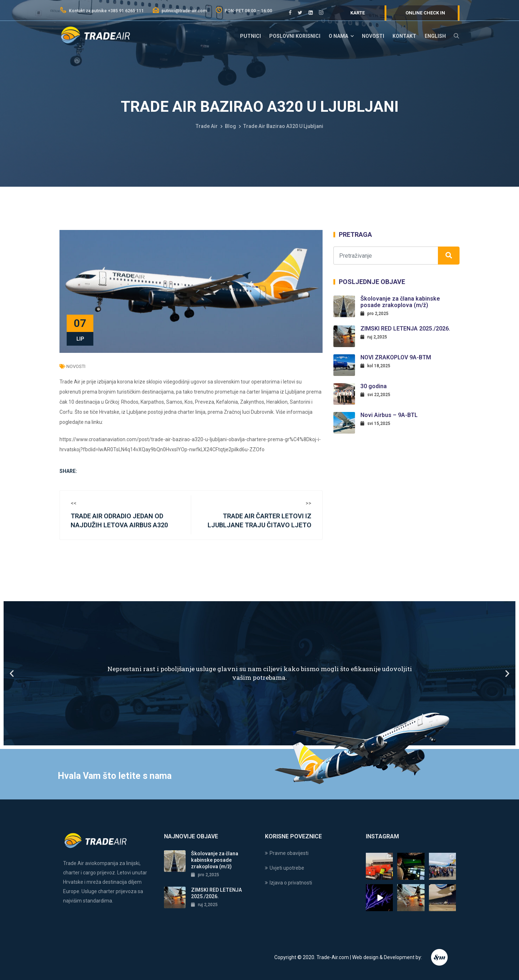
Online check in (425, 13)
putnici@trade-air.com (179, 11)
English (435, 36)
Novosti (373, 36)
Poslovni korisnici (295, 36)
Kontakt (404, 36)
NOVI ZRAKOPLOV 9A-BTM (396, 357)
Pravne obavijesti (289, 853)
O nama (338, 36)
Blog (230, 126)
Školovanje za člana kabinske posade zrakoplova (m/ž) (400, 302)
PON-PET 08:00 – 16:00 (244, 11)
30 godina (374, 386)
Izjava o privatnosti (291, 883)
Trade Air (207, 126)
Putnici (250, 36)
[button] (12, 673)
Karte (358, 13)
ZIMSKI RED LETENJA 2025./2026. (405, 329)
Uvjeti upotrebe (287, 868)
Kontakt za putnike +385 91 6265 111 (102, 11)
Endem (440, 957)
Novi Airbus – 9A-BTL (389, 415)
